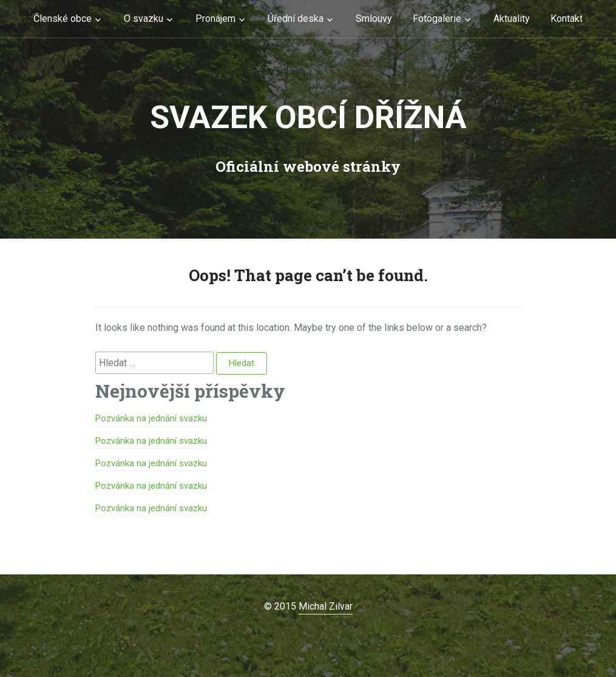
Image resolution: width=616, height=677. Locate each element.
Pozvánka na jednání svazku (151, 418)
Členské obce (63, 19)
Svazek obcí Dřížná (308, 117)
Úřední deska (296, 19)
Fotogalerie (437, 19)
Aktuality (512, 19)
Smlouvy (374, 19)
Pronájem (215, 19)
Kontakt (567, 19)
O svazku (144, 19)
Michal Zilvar (326, 606)
